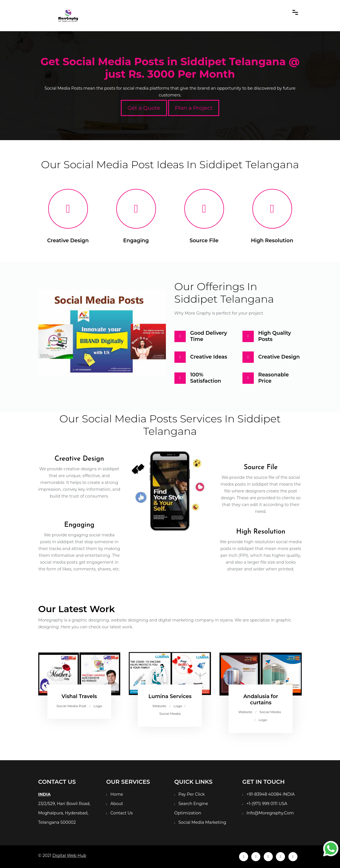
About (117, 804)
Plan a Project (194, 108)
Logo (98, 706)
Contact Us (122, 813)
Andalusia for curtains (261, 700)
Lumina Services (170, 696)
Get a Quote (144, 108)
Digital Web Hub (69, 856)
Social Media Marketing (202, 822)
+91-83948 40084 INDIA (271, 794)
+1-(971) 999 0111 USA (267, 804)
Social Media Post (71, 706)
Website (159, 706)
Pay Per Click (192, 794)
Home (117, 794)
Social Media (170, 714)
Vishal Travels (79, 696)
